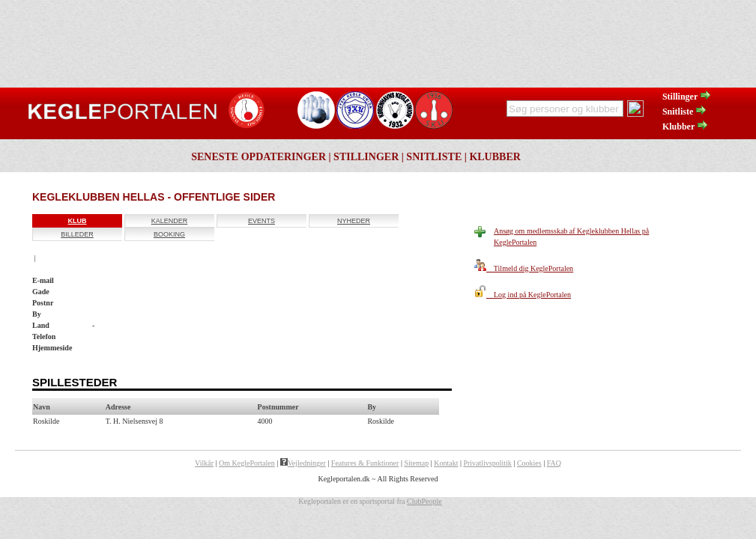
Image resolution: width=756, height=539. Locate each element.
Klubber (686, 127)
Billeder (77, 234)
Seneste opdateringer (258, 157)
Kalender (170, 221)
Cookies (529, 463)
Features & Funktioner (365, 463)
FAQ (554, 463)
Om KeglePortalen (247, 463)
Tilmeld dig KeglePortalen (524, 268)
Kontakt (446, 463)
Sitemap (416, 463)
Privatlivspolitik (487, 463)
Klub (78, 221)
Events (261, 221)
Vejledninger (303, 463)
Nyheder (354, 221)
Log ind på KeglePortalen (523, 295)
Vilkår (204, 463)
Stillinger (687, 97)
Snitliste (685, 112)
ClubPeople (424, 501)
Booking (169, 234)
